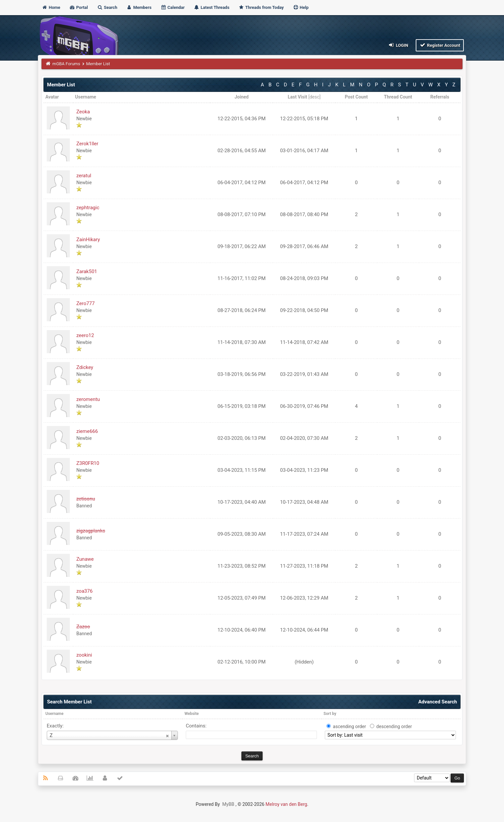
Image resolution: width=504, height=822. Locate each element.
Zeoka (83, 112)
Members (139, 7)
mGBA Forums (66, 64)
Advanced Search (438, 702)
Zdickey (85, 367)
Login (398, 45)
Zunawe (85, 559)
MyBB (228, 804)
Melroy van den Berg (286, 804)
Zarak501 (87, 271)
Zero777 (86, 303)
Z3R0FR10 (88, 463)
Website (192, 714)
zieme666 (87, 431)
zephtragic (88, 208)
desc (315, 97)
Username (55, 714)
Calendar (172, 7)
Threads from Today (261, 7)
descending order (394, 726)
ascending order (350, 726)
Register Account (440, 45)
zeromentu (88, 399)
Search (107, 7)
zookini (84, 655)
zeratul (84, 176)
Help (301, 7)
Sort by (330, 714)
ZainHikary (88, 240)
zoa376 (84, 591)
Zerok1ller (87, 144)
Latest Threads (212, 7)
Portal (79, 7)
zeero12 (85, 335)
